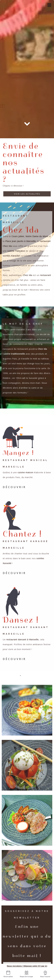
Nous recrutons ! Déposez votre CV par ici (27, 966)
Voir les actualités (27, 194)
